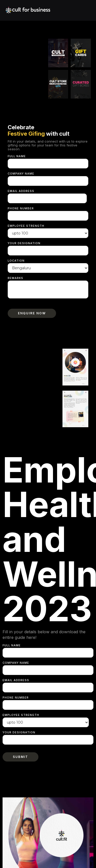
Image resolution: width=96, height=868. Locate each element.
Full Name (17, 156)
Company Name (21, 174)
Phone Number (21, 208)
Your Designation (24, 243)
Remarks (15, 278)
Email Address (21, 191)
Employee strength (26, 226)
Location (16, 261)
